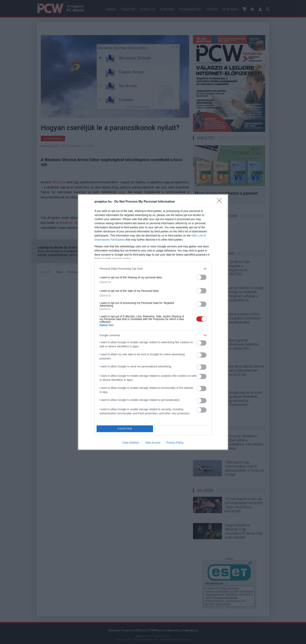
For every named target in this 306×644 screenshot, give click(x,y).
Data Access (153, 443)
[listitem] (153, 269)
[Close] (221, 202)
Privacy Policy (175, 443)
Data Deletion (131, 443)
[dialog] (153, 322)
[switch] (201, 277)
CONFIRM (125, 429)
